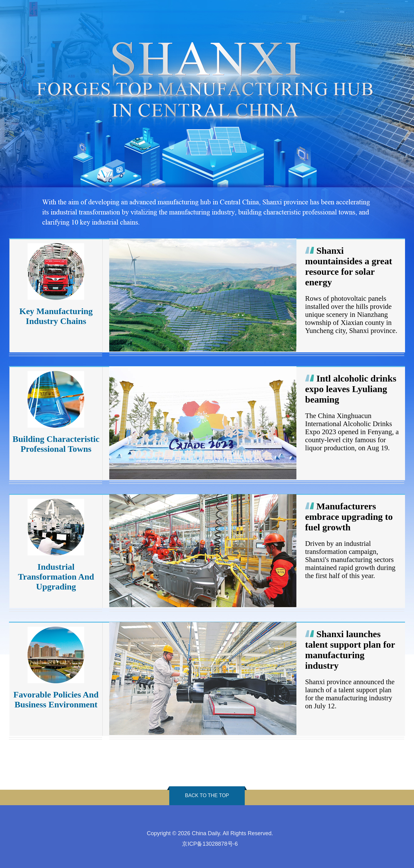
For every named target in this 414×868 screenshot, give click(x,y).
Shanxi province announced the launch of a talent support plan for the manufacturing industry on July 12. (350, 694)
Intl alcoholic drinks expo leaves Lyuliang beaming (351, 389)
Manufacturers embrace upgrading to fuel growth (349, 517)
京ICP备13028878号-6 (210, 844)
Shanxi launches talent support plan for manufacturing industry (350, 650)
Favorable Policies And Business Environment (56, 700)
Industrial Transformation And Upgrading (56, 577)
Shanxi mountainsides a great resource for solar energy (349, 266)
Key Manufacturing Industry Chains (56, 316)
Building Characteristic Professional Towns (56, 444)
